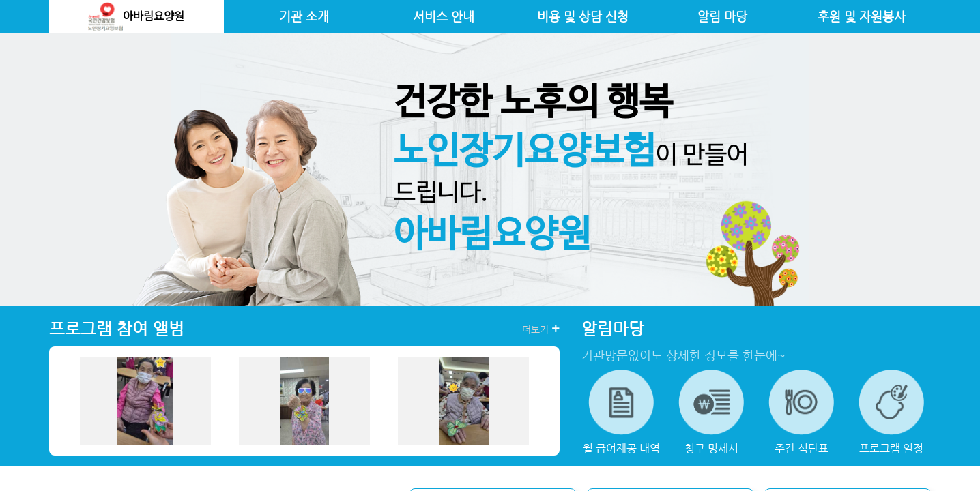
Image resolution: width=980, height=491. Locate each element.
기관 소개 (304, 16)
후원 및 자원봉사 (862, 16)
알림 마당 (722, 16)
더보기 (541, 329)
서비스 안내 (444, 16)
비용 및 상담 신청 (583, 16)
